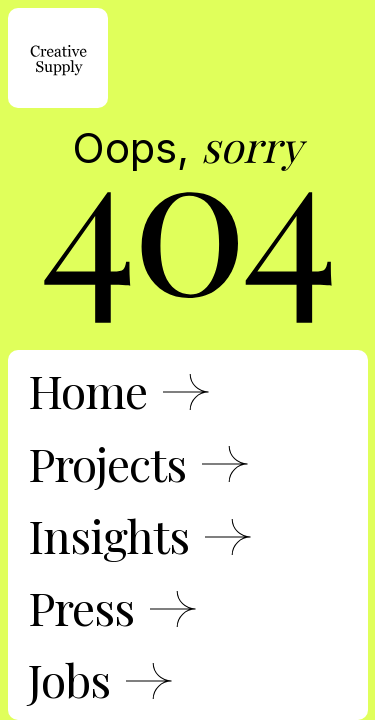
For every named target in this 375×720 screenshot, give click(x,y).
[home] (58, 58)
